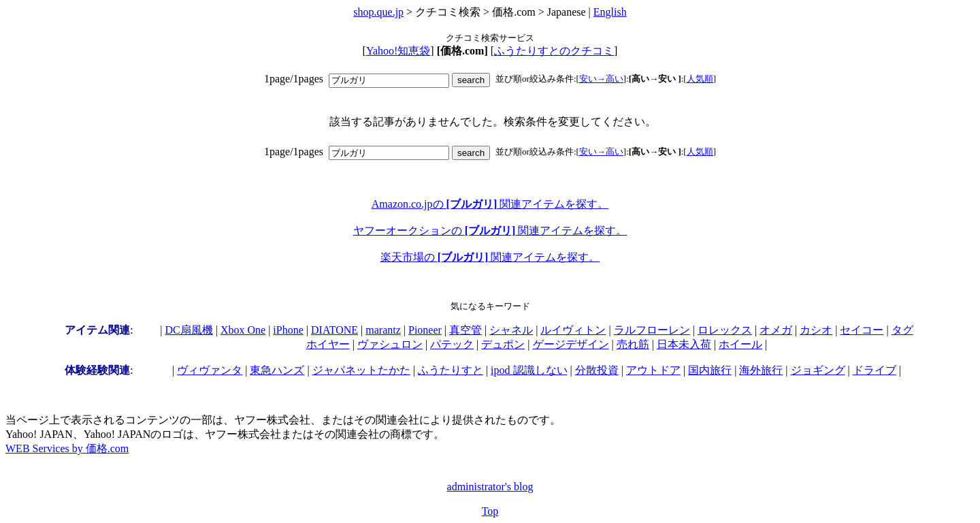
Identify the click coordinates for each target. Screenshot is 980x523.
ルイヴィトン (573, 330)
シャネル (511, 330)
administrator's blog (490, 487)
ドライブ (875, 370)
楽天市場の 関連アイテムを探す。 (490, 257)
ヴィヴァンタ (210, 370)
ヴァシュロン (390, 344)
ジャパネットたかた (361, 370)
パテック (452, 344)
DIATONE (334, 330)
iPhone (288, 330)
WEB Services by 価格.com (67, 448)
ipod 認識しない (529, 370)
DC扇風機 (189, 330)
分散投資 (597, 370)
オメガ (776, 330)
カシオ (816, 330)
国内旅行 (710, 370)
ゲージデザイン (571, 344)
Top (490, 511)
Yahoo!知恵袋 (398, 51)
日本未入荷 (684, 344)
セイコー (862, 330)
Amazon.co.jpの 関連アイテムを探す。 (490, 204)
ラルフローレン (652, 330)
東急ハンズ (277, 370)
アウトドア (653, 370)
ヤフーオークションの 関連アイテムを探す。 (490, 231)
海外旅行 (761, 370)
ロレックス (725, 330)
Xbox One (243, 330)
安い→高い (601, 79)
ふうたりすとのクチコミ (554, 51)
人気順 (700, 79)
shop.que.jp (378, 12)
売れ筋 (633, 344)
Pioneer (425, 330)
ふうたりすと (451, 370)
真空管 (465, 330)
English (610, 12)
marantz (383, 330)
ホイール (740, 344)
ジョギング (818, 370)
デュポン (503, 344)
